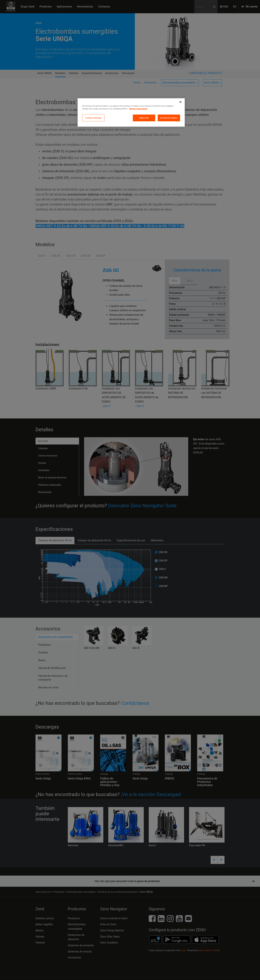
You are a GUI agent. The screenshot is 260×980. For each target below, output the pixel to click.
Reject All (144, 118)
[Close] (180, 102)
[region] (131, 112)
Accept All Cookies (169, 118)
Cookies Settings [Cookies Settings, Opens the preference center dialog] (94, 118)
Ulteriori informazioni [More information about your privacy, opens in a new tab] (138, 109)
